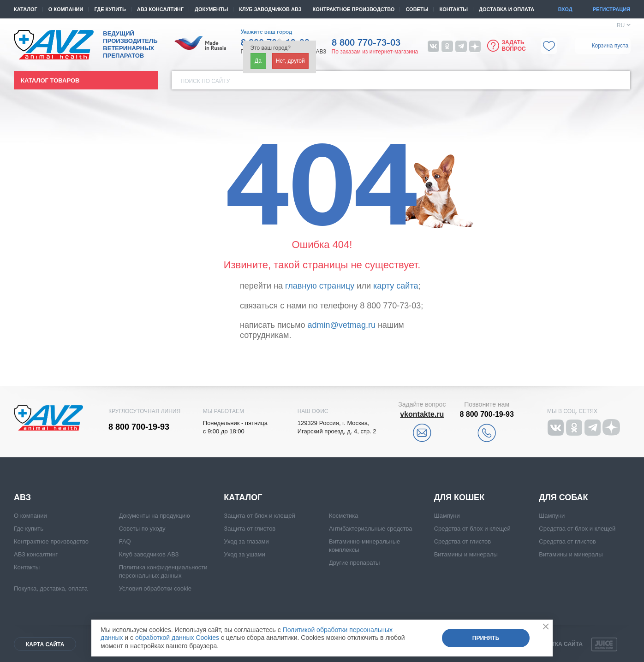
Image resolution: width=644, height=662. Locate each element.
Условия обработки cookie (155, 588)
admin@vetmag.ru (342, 325)
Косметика (343, 516)
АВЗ (22, 497)
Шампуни (447, 516)
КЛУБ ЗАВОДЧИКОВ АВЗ (270, 9)
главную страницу (320, 286)
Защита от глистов (250, 529)
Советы (417, 9)
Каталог (26, 9)
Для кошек (459, 497)
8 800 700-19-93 (139, 427)
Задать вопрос (514, 46)
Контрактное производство (354, 9)
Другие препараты (354, 563)
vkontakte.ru (422, 414)
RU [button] (621, 25)
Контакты (453, 9)
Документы (211, 9)
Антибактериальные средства (370, 529)
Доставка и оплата (507, 9)
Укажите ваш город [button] (266, 32)
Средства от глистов (462, 541)
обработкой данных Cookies (177, 638)
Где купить (110, 9)
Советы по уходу (142, 529)
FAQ (125, 541)
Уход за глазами (246, 541)
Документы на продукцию (155, 516)
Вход (565, 9)
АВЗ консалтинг (160, 9)
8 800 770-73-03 (366, 43)
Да (258, 61)
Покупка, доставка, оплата (51, 588)
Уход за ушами (244, 554)
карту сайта (396, 286)
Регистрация (611, 9)
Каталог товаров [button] (50, 80)
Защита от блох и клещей (259, 516)
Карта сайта (45, 644)
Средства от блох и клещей (472, 529)
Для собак (563, 497)
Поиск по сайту (206, 81)
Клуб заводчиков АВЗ (149, 554)
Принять (486, 638)
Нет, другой (290, 61)
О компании (66, 9)
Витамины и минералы (466, 554)
